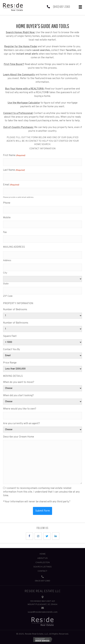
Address (7, 261)
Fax (5, 232)
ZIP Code (8, 296)
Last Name (14, 170)
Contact (42, 571)
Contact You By (11, 350)
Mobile (7, 218)
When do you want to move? (19, 382)
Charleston (43, 563)
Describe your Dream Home (19, 437)
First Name (14, 156)
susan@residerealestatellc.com (43, 612)
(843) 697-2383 (61, 7)
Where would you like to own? (20, 409)
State (6, 284)
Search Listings (42, 567)
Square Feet (10, 336)
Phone (7, 203)
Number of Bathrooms (16, 323)
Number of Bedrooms (15, 310)
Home (43, 554)
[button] (29, 536)
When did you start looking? (18, 396)
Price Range (10, 363)
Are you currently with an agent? (21, 424)
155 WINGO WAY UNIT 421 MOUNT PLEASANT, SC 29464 (42, 603)
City (5, 273)
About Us (42, 558)
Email (11, 185)
